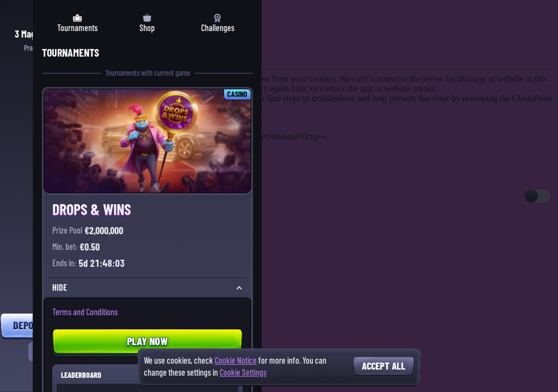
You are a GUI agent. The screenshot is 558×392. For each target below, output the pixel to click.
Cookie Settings (243, 373)
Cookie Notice (236, 361)
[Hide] (239, 288)
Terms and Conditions (85, 312)
